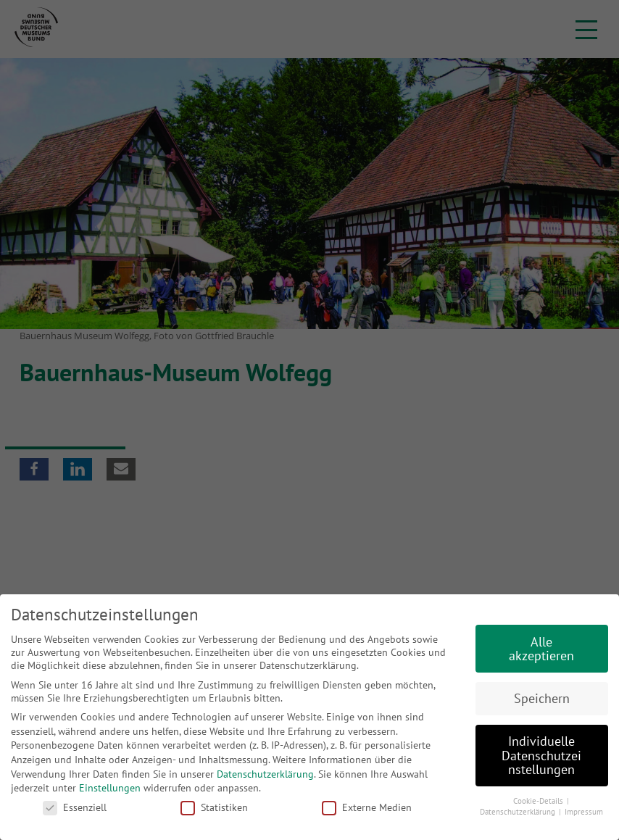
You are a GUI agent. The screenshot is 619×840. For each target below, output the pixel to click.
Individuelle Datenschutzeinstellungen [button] (541, 755)
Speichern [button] (542, 698)
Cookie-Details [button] (539, 801)
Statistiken (214, 807)
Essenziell (75, 807)
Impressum (584, 812)
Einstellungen (110, 788)
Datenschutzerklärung (265, 774)
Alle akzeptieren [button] (541, 649)
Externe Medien (367, 807)
